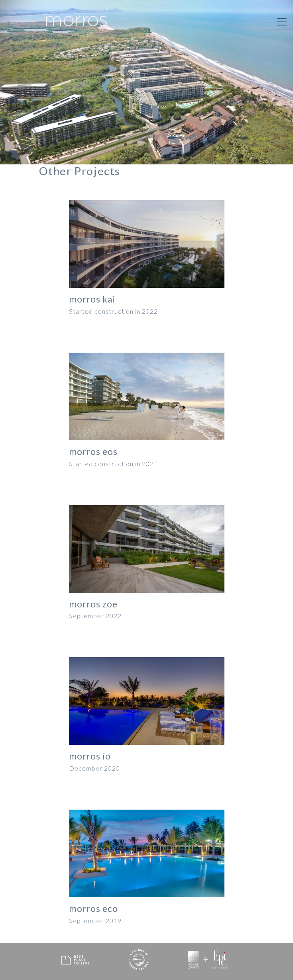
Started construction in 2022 (113, 311)
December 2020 (94, 768)
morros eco (93, 909)
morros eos (93, 452)
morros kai (92, 299)
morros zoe (93, 604)
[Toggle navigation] (282, 22)
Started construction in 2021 (113, 464)
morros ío (90, 756)
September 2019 (95, 921)
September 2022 (95, 616)
